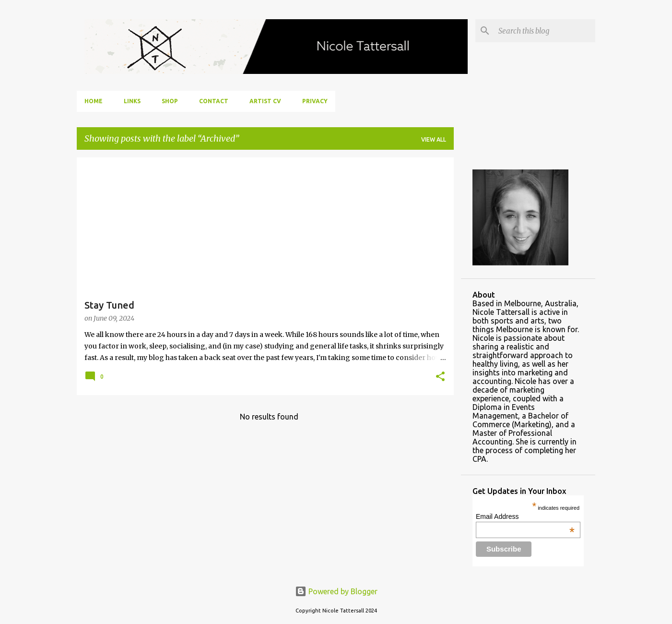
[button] (440, 377)
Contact (214, 101)
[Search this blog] (545, 31)
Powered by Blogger (336, 591)
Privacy (315, 101)
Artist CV (265, 101)
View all (434, 139)
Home (94, 101)
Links (132, 101)
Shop (170, 101)
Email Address (525, 516)
